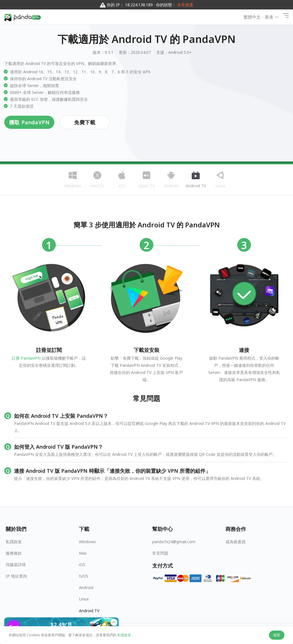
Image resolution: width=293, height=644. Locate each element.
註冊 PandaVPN (26, 358)
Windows (87, 542)
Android (86, 587)
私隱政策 (14, 542)
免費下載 (85, 122)
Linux (84, 599)
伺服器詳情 (16, 565)
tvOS (84, 576)
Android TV (89, 611)
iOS (82, 565)
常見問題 (160, 553)
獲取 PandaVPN (29, 122)
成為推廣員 (235, 542)
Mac (83, 553)
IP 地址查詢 (16, 576)
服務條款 (14, 553)
